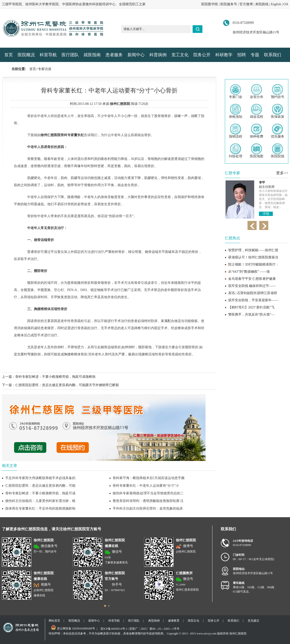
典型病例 (154, 621)
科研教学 (224, 55)
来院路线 (262, 4)
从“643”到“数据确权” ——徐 (249, 272)
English (276, 4)
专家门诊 (236, 91)
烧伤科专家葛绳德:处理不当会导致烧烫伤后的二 (148, 493)
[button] (105, 606)
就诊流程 (257, 111)
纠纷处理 (236, 151)
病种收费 (257, 131)
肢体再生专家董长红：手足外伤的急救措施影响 (40, 509)
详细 (266, 210)
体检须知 (236, 111)
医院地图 (257, 151)
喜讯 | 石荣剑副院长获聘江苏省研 (253, 293)
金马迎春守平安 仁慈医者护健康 (252, 279)
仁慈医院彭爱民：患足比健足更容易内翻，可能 (40, 486)
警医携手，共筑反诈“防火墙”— (251, 314)
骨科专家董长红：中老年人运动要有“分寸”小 (146, 486)
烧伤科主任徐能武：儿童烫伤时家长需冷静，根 (40, 501)
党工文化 (180, 55)
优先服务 (278, 131)
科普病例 (158, 55)
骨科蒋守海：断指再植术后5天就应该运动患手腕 (149, 478)
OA (286, 4)
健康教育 (174, 621)
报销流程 (236, 131)
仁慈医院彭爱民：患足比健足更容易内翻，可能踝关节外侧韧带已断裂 (67, 385)
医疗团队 (70, 55)
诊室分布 (257, 91)
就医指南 (92, 55)
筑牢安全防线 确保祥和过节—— (252, 286)
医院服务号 (229, 4)
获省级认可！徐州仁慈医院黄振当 (253, 257)
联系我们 (273, 55)
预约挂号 (278, 91)
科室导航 (48, 55)
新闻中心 (136, 55)
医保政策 (278, 111)
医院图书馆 (210, 4)
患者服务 (114, 55)
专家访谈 (45, 69)
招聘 (242, 55)
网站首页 (54, 621)
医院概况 (26, 55)
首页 (9, 55)
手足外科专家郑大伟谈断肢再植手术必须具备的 (40, 478)
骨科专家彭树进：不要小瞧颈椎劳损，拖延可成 (40, 493)
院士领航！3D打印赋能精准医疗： (254, 264)
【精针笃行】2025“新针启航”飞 (251, 307)
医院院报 (278, 151)
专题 (255, 55)
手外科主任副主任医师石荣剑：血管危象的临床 (148, 509)
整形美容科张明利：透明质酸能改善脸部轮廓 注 (148, 501)
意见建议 (253, 621)
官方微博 (246, 4)
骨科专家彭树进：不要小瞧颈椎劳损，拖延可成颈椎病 (55, 377)
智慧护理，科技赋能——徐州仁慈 (253, 250)
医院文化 (194, 621)
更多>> (282, 173)
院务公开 (202, 55)
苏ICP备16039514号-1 (114, 629)
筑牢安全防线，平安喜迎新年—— (253, 300)
